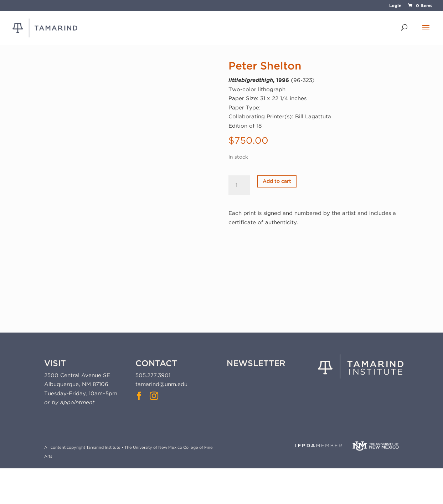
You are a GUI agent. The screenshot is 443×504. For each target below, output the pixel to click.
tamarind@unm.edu (161, 384)
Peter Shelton (265, 66)
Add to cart (277, 181)
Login (395, 6)
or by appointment (69, 402)
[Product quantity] (239, 185)
